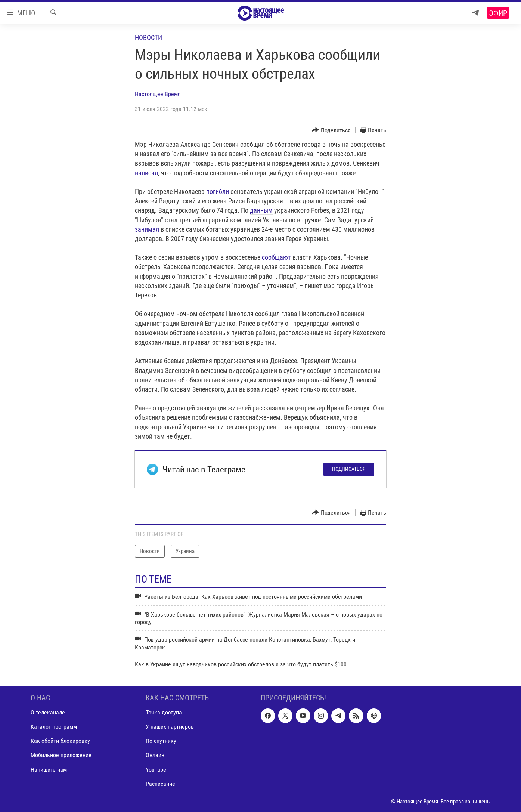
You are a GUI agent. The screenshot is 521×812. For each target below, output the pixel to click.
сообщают (276, 257)
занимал (147, 229)
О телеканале (48, 712)
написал (146, 173)
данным (261, 210)
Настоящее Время (158, 94)
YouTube (156, 769)
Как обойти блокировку (60, 741)
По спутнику (161, 741)
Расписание (160, 783)
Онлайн (155, 755)
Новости (148, 38)
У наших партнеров (170, 727)
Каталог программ (54, 727)
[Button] (331, 130)
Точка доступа (164, 712)
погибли (218, 192)
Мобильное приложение (61, 755)
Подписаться (349, 469)
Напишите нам (49, 769)
